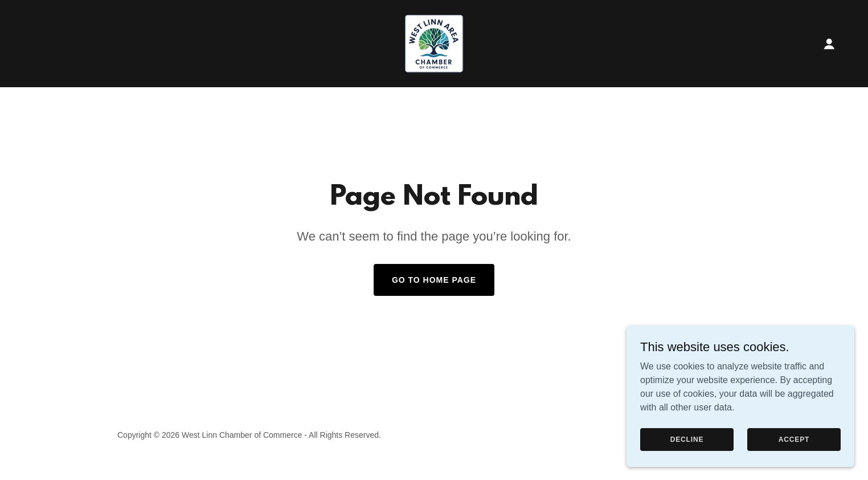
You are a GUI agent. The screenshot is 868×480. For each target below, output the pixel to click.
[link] (434, 43)
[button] (829, 44)
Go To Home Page (434, 280)
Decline (687, 439)
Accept (794, 439)
